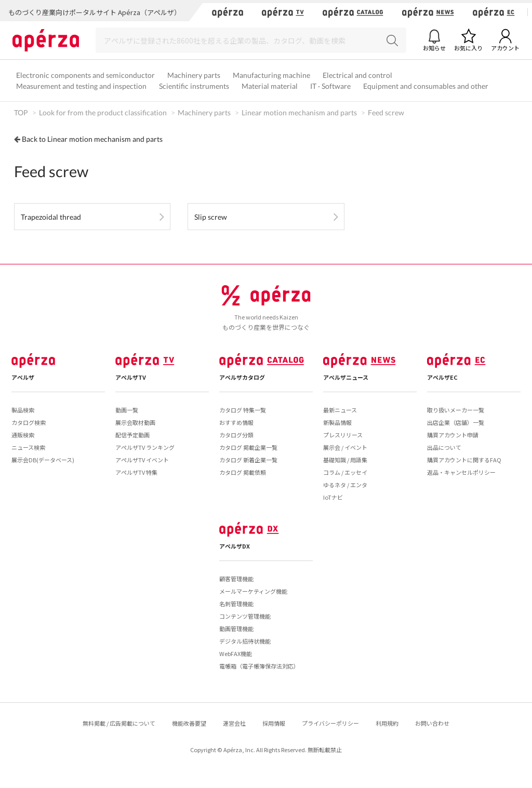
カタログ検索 (29, 422)
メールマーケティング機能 (253, 591)
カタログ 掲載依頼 (243, 472)
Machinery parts (194, 75)
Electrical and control (357, 75)
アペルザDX (235, 546)
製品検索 (23, 410)
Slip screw (211, 217)
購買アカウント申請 (453, 435)
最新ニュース (340, 410)
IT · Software (330, 86)
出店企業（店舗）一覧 (456, 422)
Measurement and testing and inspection (81, 86)
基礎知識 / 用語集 (345, 460)
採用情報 (274, 723)
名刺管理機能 (236, 604)
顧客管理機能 (236, 579)
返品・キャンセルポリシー (461, 472)
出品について (444, 447)
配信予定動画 (132, 435)
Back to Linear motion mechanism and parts (92, 139)
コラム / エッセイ (345, 472)
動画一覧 (127, 410)
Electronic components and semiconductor (85, 75)
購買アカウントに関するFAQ (464, 460)
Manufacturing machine (271, 75)
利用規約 (387, 723)
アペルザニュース (346, 377)
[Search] (251, 40)
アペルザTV (131, 377)
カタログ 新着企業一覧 (248, 460)
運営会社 (234, 723)
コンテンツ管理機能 (245, 616)
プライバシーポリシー (330, 723)
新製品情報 (337, 422)
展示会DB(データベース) (43, 460)
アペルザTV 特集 (136, 472)
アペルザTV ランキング (145, 447)
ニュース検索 (28, 447)
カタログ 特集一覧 (243, 410)
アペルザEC (442, 377)
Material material (270, 86)
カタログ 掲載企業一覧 (248, 447)
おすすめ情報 (236, 422)
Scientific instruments (194, 86)
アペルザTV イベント (142, 460)
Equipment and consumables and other (426, 86)
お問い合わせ (432, 723)
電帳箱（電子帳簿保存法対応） (259, 666)
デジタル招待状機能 (245, 641)
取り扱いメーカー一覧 (456, 410)
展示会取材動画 (135, 422)
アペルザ (23, 377)
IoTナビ (333, 497)
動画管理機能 (236, 629)
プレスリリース (343, 435)
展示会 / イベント (345, 447)
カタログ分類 (236, 435)
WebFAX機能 (236, 653)
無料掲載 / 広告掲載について (119, 723)
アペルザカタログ (242, 377)
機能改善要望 (189, 723)
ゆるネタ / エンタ (345, 485)
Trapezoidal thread (51, 217)
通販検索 (23, 435)
